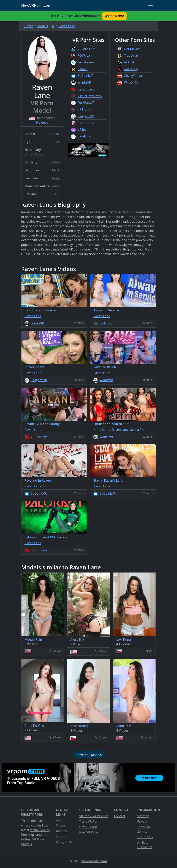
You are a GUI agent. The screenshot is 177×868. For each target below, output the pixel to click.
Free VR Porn (89, 832)
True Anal (131, 55)
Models (61, 831)
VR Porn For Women (94, 816)
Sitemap (143, 816)
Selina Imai (138, 430)
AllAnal (129, 62)
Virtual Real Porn (90, 96)
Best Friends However (41, 310)
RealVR (83, 69)
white (56, 162)
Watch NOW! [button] (114, 16)
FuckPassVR (86, 103)
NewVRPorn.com (36, 5)
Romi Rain (124, 726)
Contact (120, 816)
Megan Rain (33, 639)
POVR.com (85, 55)
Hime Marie (102, 430)
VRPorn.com (86, 49)
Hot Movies (132, 49)
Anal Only (131, 69)
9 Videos (42, 123)
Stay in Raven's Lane (108, 480)
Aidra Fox (77, 640)
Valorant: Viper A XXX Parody (46, 537)
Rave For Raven (105, 367)
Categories (64, 842)
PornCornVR (86, 123)
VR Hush (84, 109)
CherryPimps (133, 76)
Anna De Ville (34, 725)
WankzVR (84, 82)
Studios (62, 836)
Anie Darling (80, 726)
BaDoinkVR (86, 76)
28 (58, 142)
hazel (56, 178)
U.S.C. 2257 (145, 837)
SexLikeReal (86, 62)
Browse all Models (89, 755)
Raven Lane (33, 316)
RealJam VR (86, 116)
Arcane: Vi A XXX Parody (42, 424)
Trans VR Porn (89, 821)
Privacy (142, 821)
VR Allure (84, 136)
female (55, 134)
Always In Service (106, 310)
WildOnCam (133, 82)
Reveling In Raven (38, 480)
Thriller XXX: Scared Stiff (111, 424)
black (56, 170)
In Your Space (35, 367)
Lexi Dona (124, 639)
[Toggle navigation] (150, 5)
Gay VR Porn (88, 827)
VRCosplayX (86, 89)
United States (34, 154)
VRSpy (82, 130)
